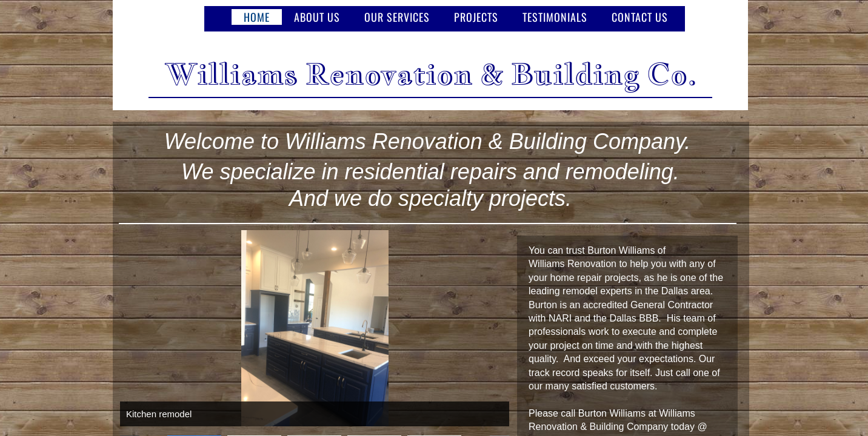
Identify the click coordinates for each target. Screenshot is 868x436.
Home (257, 17)
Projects (476, 17)
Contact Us (640, 17)
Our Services (397, 17)
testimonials (555, 17)
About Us (317, 17)
